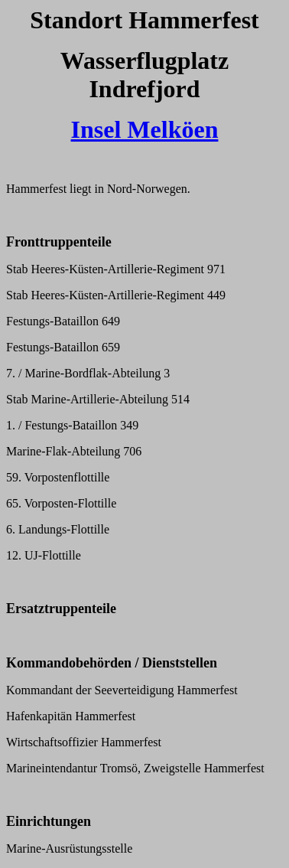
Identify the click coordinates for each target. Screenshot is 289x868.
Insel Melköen (145, 129)
